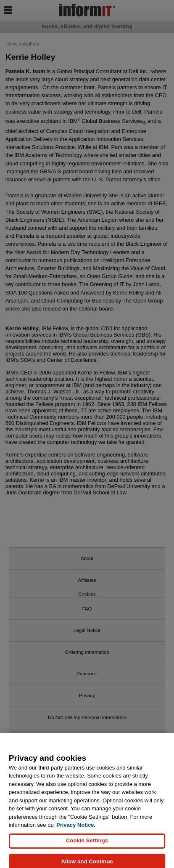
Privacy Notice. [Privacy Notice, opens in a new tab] (76, 830)
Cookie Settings (87, 845)
